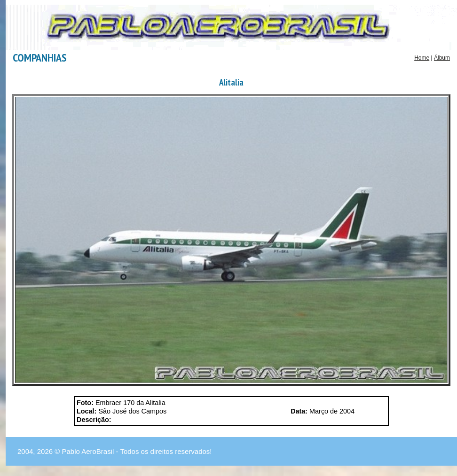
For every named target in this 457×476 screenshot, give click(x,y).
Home (422, 58)
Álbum (442, 58)
